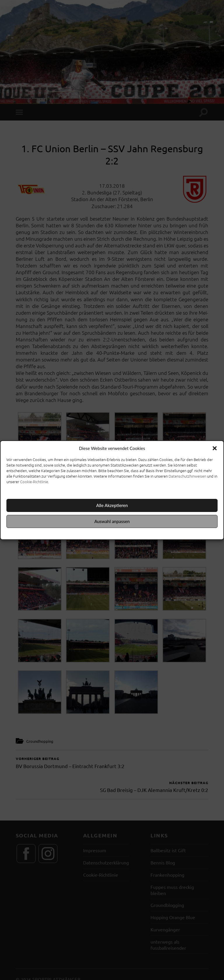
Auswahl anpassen (112, 521)
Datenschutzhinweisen (187, 476)
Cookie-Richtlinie (34, 482)
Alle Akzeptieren (112, 505)
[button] (215, 448)
